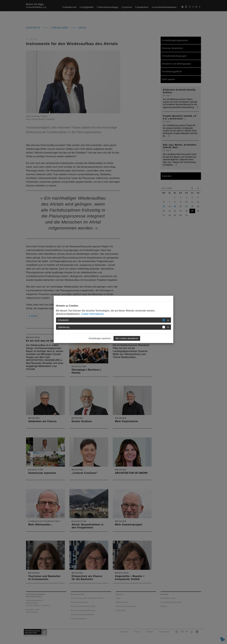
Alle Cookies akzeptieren (127, 338)
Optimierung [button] (64, 327)
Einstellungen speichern (100, 338)
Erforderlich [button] (63, 320)
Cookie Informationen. (93, 314)
